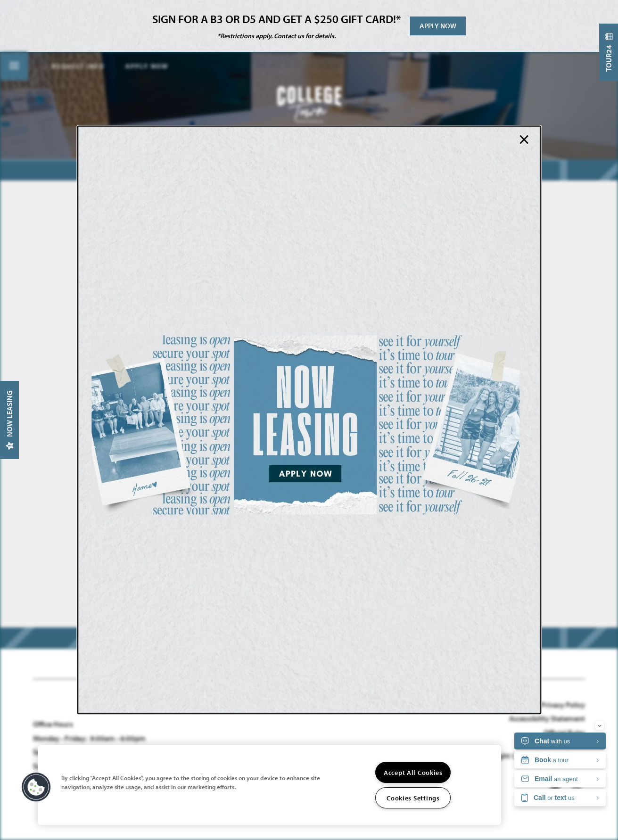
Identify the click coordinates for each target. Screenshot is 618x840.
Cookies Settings (413, 798)
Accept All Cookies (413, 772)
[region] (269, 785)
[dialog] (309, 420)
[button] (36, 787)
